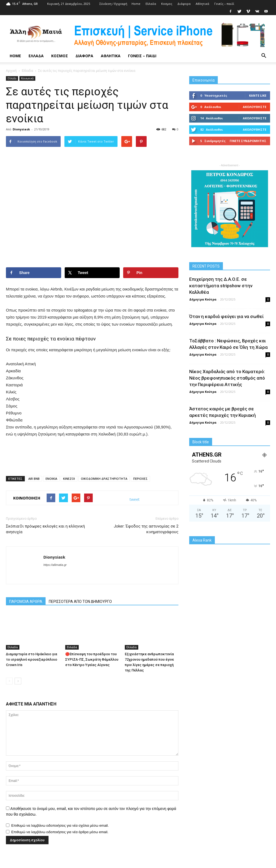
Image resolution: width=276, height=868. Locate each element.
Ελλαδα (151, 4)
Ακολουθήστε (255, 107)
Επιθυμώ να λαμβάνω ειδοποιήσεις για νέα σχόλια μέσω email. (60, 825)
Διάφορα (184, 4)
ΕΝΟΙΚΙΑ (51, 479)
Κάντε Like (258, 95)
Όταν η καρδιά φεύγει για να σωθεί (226, 316)
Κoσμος (167, 4)
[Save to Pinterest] (151, 273)
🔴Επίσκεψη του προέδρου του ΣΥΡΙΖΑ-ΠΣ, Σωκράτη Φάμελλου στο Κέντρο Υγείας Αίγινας (92, 659)
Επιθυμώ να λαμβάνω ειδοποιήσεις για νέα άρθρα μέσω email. (60, 832)
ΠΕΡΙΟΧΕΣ (140, 479)
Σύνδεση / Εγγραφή (113, 4)
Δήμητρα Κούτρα (203, 299)
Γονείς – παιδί (224, 4)
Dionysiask (21, 129)
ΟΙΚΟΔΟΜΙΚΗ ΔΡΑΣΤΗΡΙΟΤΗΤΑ (104, 479)
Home (136, 4)
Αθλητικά (202, 4)
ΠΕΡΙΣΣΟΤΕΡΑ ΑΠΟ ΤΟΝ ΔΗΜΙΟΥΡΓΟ (80, 602)
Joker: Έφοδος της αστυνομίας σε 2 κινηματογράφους (146, 529)
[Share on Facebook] (34, 273)
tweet (135, 499)
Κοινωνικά (27, 78)
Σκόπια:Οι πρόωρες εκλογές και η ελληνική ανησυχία (45, 529)
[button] (264, 56)
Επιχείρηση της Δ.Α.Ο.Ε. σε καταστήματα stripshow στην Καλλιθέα (221, 286)
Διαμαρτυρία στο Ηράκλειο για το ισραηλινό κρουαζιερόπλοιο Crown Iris (32, 659)
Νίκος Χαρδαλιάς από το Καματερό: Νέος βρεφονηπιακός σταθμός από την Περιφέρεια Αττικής (227, 378)
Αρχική (11, 71)
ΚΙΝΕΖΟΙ (69, 479)
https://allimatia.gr (55, 565)
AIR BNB (34, 479)
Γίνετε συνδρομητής (248, 141)
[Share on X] (92, 273)
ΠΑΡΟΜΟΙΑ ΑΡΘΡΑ (26, 602)
